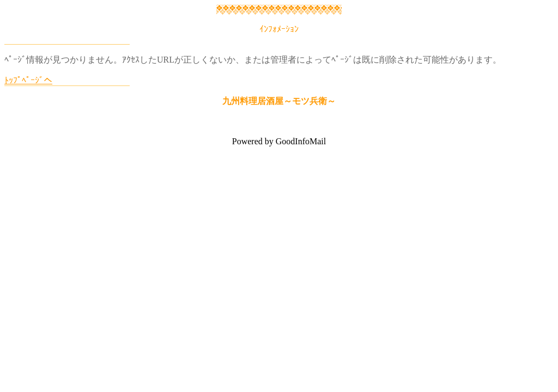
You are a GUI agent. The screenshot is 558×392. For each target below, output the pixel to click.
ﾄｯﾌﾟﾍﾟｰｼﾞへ (28, 80)
